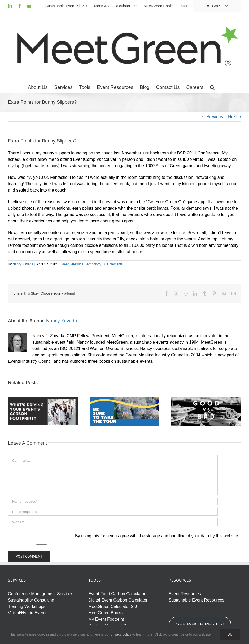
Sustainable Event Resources (196, 600)
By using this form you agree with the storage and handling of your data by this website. (157, 539)
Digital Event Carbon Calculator (118, 600)
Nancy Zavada (23, 264)
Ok (230, 634)
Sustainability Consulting (31, 600)
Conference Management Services (41, 594)
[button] (212, 87)
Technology (93, 264)
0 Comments (113, 264)
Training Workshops (27, 606)
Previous (215, 117)
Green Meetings (72, 264)
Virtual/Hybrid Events (28, 613)
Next (232, 117)
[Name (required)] (113, 501)
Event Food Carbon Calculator (117, 594)
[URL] (113, 522)
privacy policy (121, 634)
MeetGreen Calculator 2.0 (113, 606)
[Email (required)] (113, 512)
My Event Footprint (106, 619)
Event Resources (185, 594)
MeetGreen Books (105, 613)
